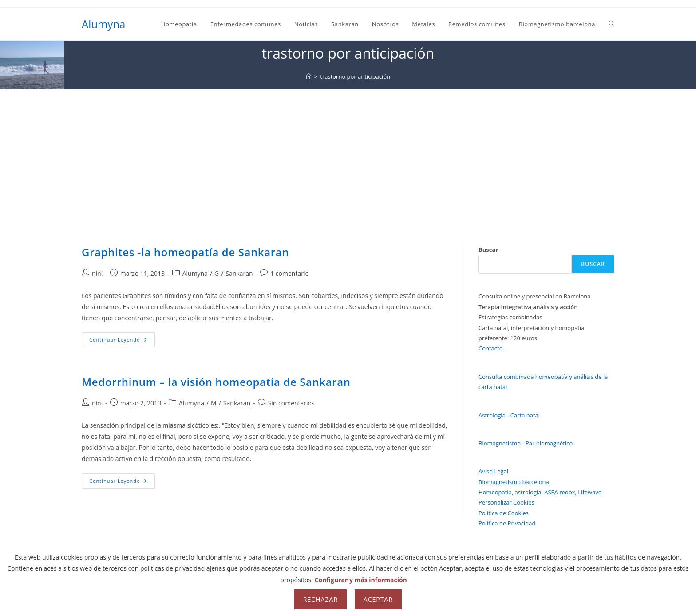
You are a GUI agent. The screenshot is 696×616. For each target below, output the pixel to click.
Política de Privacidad (507, 523)
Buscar (488, 250)
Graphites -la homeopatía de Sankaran (185, 252)
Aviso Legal (493, 471)
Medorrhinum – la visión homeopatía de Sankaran (216, 382)
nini (97, 273)
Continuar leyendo (122, 341)
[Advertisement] (348, 156)
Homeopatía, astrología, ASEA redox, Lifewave (540, 492)
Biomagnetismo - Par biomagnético (526, 443)
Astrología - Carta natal (509, 415)
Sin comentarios (291, 403)
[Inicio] (309, 76)
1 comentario (290, 273)
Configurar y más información (361, 580)
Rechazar (320, 599)
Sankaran (239, 273)
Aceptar (378, 599)
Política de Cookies (504, 513)
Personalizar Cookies (506, 502)
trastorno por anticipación (355, 76)
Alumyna (103, 24)
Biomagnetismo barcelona (514, 482)
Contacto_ (492, 348)
